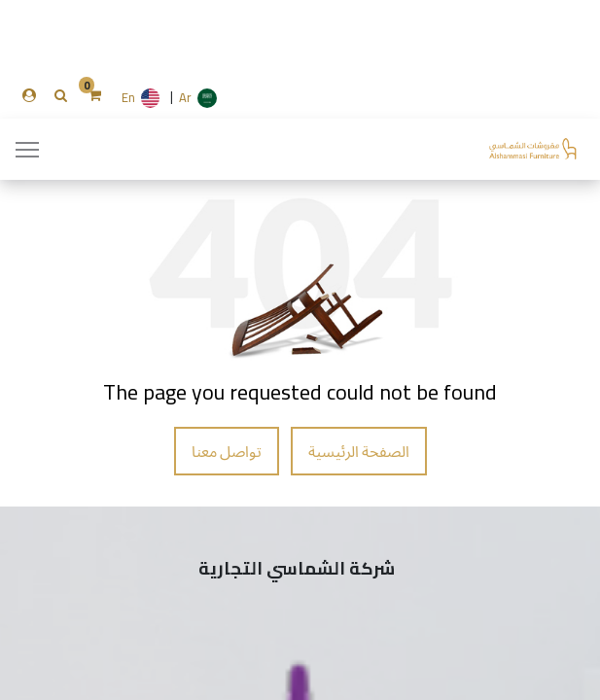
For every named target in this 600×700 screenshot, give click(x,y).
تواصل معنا (227, 451)
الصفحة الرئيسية (359, 451)
